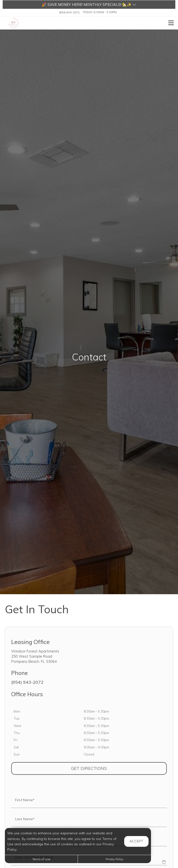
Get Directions (112, 768)
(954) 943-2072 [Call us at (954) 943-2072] (69, 12)
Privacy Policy (114, 859)
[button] (89, 5)
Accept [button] (136, 841)
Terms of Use (41, 859)
